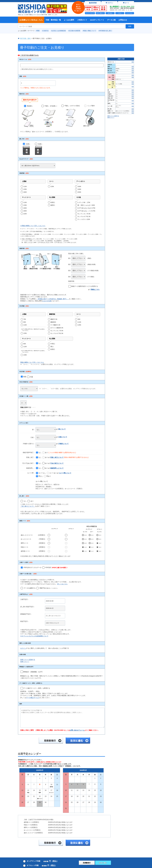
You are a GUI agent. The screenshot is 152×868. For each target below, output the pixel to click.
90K (25, 322)
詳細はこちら (95, 289)
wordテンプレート (97, 20)
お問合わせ (123, 20)
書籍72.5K (54, 319)
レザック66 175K (84, 202)
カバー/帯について (65, 473)
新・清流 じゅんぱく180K (86, 205)
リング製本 (89, 116)
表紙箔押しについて (57, 468)
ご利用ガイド (82, 20)
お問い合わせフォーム (77, 730)
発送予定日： (25, 621)
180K (25, 192)
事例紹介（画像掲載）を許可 (33, 672)
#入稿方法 (45, 31)
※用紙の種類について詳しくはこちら (33, 226)
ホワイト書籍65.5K (57, 328)
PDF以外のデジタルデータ (31, 567)
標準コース (24, 543)
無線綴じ (28, 116)
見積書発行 (87, 863)
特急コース (24, 547)
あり (45, 452)
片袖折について (63, 444)
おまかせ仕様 (47, 301)
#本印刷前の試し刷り (105, 31)
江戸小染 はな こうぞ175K (86, 211)
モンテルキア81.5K (84, 216)
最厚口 (53, 205)
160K (79, 186)
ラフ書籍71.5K (55, 325)
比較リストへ (25, 662)
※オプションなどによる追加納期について (34, 636)
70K (25, 319)
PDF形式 (55, 567)
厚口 (52, 347)
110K (25, 186)
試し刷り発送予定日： (28, 607)
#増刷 (38, 31)
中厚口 (53, 344)
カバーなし (41, 473)
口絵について (63, 437)
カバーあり (52, 473)
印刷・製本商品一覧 (53, 20)
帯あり (47, 476)
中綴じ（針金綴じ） (50, 116)
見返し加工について (57, 457)
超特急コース (25, 551)
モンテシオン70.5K (84, 214)
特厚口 (53, 202)
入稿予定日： (25, 599)
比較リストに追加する (28, 660)
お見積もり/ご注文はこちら (31, 20)
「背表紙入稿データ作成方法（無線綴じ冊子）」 (53, 299)
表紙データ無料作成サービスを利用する (85, 286)
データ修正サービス (33, 698)
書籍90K (53, 322)
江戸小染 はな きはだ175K (86, 208)
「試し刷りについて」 (28, 506)
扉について (62, 429)
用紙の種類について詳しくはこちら (32, 362)
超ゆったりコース (27, 535)
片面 (30, 377)
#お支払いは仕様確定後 (58, 31)
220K (25, 214)
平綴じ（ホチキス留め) (71, 116)
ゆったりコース (26, 539)
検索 (130, 26)
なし (39, 452)
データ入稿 (111, 20)
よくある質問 (69, 20)
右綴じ (39, 149)
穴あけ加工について (57, 463)
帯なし (39, 476)
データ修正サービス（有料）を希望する (37, 688)
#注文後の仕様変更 (74, 31)
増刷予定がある (47, 588)
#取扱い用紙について (89, 31)
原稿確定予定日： (26, 614)
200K (79, 192)
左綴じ (26, 149)
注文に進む (103, 863)
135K (25, 189)
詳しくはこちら (62, 584)
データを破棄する (28, 588)
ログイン (23, 648)
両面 (23, 377)
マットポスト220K (84, 219)
